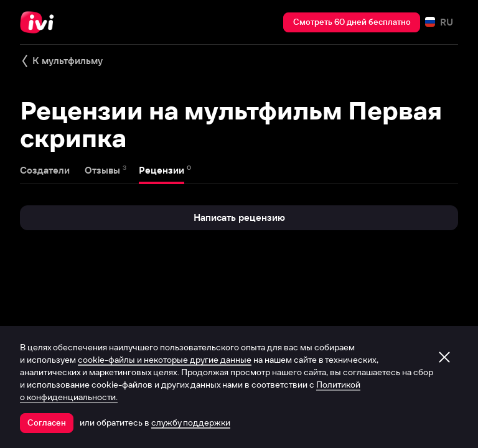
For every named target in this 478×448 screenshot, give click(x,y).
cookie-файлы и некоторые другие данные (165, 360)
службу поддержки (191, 422)
